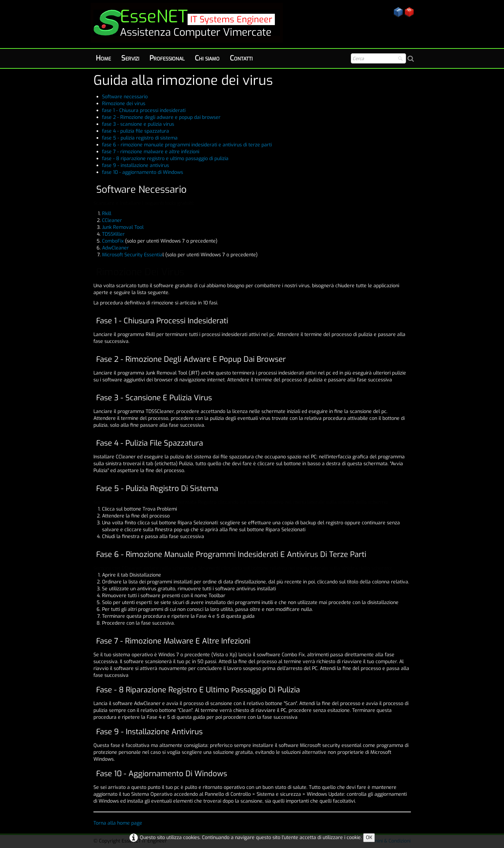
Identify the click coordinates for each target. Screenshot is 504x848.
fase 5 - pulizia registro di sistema (140, 138)
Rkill (107, 214)
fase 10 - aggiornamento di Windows (143, 172)
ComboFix (114, 241)
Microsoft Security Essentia (132, 255)
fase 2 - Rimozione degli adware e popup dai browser (161, 117)
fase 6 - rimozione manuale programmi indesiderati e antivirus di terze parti (187, 145)
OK (369, 838)
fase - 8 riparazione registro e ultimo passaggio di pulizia (165, 159)
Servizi (130, 58)
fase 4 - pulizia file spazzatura (136, 131)
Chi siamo (207, 58)
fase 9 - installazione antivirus (136, 165)
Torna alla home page (118, 823)
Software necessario (125, 97)
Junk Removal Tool (123, 227)
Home (103, 58)
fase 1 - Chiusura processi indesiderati (144, 110)
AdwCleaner (115, 248)
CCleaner (112, 220)
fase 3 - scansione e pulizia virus (138, 124)
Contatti (241, 58)
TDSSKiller (113, 234)
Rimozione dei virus (124, 104)
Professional (167, 58)
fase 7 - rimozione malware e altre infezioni (151, 152)
